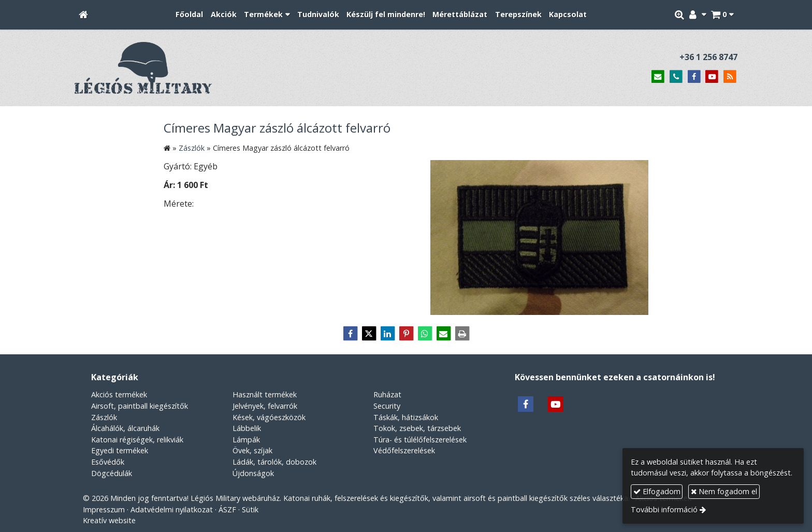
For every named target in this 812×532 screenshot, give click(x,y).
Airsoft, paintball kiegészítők (140, 406)
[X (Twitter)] (369, 334)
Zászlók (104, 417)
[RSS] (730, 77)
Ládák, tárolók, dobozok (274, 462)
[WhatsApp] (425, 334)
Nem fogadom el (724, 491)
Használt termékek (265, 394)
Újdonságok (253, 473)
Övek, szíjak (252, 450)
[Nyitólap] (83, 15)
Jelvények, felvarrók (265, 406)
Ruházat (387, 394)
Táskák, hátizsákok (406, 417)
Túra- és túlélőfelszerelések (420, 440)
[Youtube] (712, 77)
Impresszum (104, 509)
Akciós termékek (119, 394)
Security (387, 406)
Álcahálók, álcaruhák (125, 428)
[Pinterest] (406, 334)
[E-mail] (658, 77)
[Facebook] (694, 77)
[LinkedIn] (387, 334)
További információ (664, 509)
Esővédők (108, 462)
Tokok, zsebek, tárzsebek (417, 428)
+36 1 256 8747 (708, 57)
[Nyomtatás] (462, 334)
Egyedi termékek (120, 450)
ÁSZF (227, 509)
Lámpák (246, 440)
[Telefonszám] (676, 77)
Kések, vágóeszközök (269, 417)
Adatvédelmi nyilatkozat (172, 509)
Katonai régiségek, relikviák (137, 440)
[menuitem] (189, 15)
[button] (722, 15)
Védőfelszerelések (404, 450)
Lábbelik (247, 428)
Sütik (250, 509)
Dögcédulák (112, 473)
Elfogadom (657, 491)
